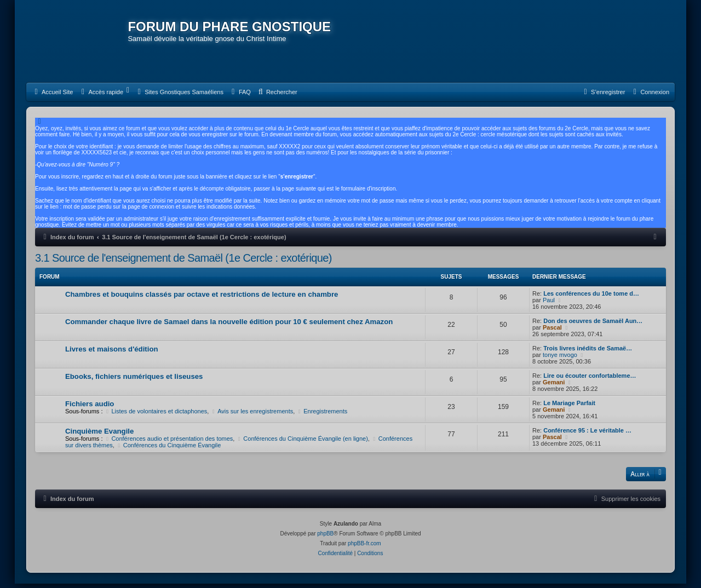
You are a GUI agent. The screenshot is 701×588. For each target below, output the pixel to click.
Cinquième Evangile (99, 435)
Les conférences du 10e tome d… (591, 297)
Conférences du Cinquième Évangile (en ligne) (302, 442)
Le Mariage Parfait (569, 407)
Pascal (552, 331)
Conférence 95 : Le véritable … (587, 434)
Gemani (554, 386)
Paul (549, 304)
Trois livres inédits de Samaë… (588, 352)
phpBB (325, 538)
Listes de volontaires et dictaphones (156, 415)
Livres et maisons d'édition (112, 353)
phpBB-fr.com (364, 548)
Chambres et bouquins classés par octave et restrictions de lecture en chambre (202, 298)
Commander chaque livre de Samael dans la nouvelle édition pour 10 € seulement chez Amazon (229, 325)
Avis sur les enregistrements (252, 415)
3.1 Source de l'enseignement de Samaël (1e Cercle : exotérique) (183, 262)
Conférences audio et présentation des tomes (169, 442)
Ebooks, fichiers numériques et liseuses (134, 380)
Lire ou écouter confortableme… (590, 379)
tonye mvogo (560, 359)
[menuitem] (52, 96)
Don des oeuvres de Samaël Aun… (593, 325)
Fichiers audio (90, 408)
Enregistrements (322, 415)
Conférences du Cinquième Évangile (168, 449)
